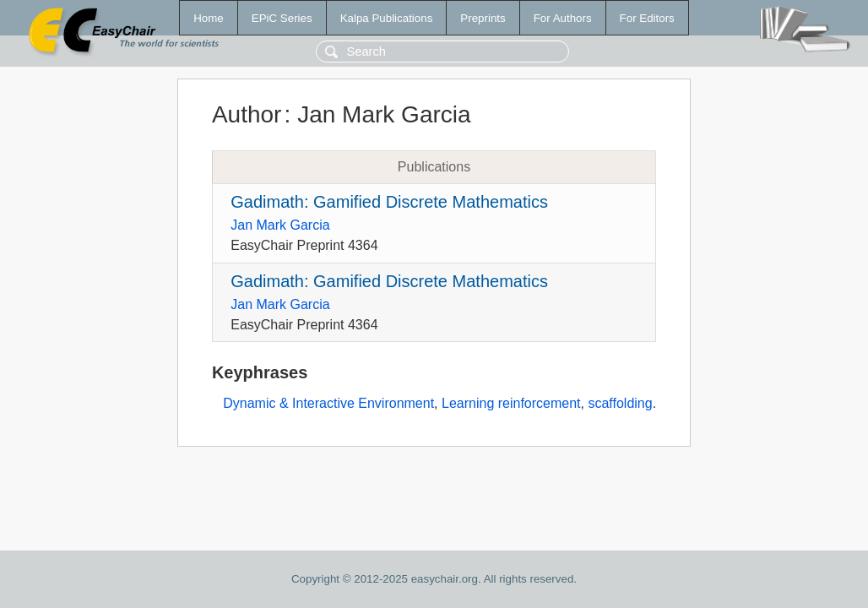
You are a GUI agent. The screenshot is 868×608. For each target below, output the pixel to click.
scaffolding (620, 403)
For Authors (563, 18)
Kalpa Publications (387, 18)
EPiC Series (282, 18)
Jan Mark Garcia (280, 225)
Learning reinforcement (511, 403)
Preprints (483, 18)
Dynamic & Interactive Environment (328, 403)
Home (209, 18)
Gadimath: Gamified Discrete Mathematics (389, 202)
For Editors (647, 18)
